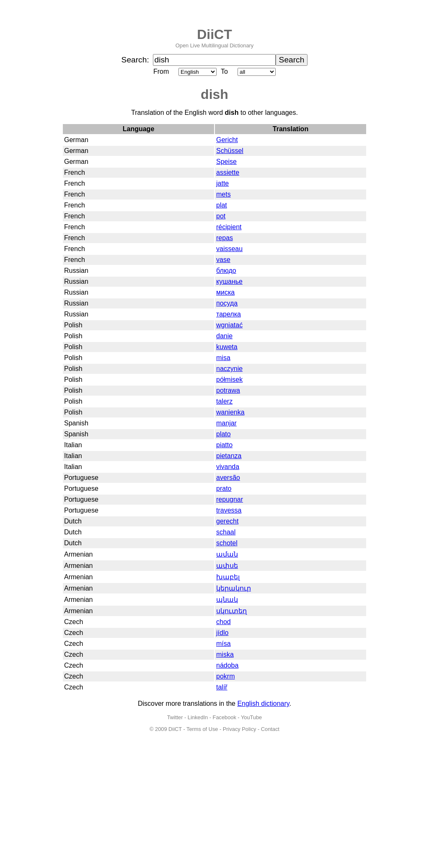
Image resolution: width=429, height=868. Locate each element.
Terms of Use (202, 729)
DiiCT (214, 34)
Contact (270, 729)
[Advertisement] (214, 805)
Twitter (175, 717)
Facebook (225, 717)
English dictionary (263, 703)
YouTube (251, 717)
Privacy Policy (240, 729)
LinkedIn (198, 717)
